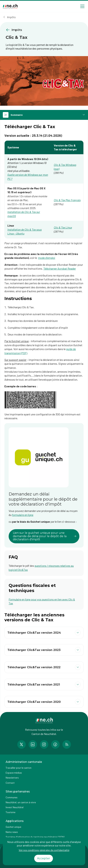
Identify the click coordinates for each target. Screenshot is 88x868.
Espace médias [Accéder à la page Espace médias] (14, 773)
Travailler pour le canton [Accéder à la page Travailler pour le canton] (19, 768)
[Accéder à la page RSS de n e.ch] (67, 744)
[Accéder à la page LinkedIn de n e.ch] (33, 744)
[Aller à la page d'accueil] (10, 6)
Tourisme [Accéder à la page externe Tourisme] (10, 812)
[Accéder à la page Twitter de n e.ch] (22, 744)
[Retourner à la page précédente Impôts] (44, 30)
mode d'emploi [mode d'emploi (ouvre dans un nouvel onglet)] (47, 258)
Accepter (44, 858)
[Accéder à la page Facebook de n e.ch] (55, 744)
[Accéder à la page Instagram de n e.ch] (44, 744)
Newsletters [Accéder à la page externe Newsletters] (12, 778)
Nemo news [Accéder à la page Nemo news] (12, 832)
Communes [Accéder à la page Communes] (12, 797)
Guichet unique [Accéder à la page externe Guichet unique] (13, 827)
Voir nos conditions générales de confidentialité (44, 850)
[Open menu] (82, 6)
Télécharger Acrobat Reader (60, 268)
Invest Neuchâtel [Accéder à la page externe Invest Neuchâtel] (15, 807)
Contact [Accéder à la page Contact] (10, 783)
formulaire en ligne (23, 515)
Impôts (11, 17)
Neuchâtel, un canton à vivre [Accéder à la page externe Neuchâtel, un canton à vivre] (21, 802)
